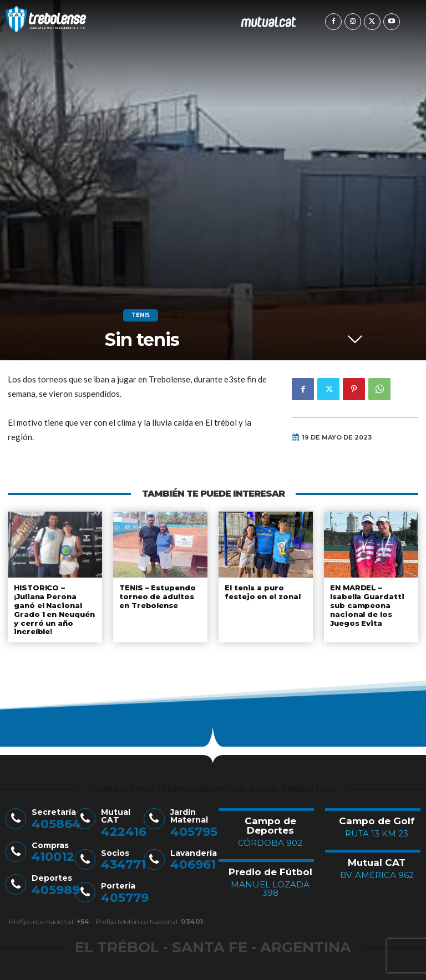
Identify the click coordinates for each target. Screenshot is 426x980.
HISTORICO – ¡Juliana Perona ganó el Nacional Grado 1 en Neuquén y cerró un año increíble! (54, 609)
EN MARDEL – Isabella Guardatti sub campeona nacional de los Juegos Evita (367, 605)
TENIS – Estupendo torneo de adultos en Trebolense (158, 596)
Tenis (141, 315)
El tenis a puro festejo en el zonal (263, 592)
